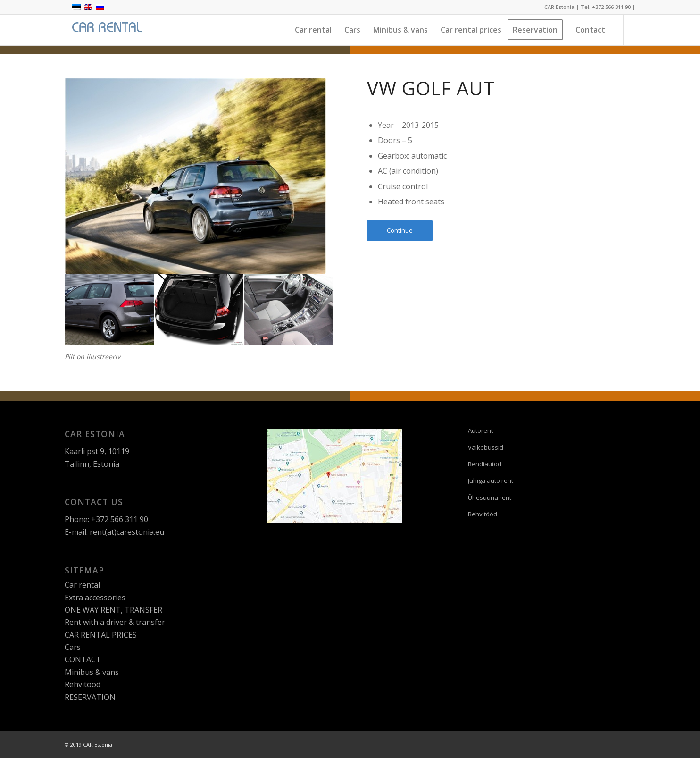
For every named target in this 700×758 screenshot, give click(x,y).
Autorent (480, 430)
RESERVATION (90, 697)
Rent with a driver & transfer (115, 622)
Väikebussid (486, 447)
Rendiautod (485, 464)
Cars (73, 647)
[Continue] (400, 231)
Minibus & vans (92, 672)
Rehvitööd (83, 684)
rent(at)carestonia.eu (127, 532)
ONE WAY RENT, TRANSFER (113, 610)
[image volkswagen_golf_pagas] (199, 310)
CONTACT (83, 659)
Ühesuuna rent (490, 497)
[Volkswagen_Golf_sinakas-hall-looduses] (195, 176)
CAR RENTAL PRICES (101, 635)
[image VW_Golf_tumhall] (109, 310)
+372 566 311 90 (611, 7)
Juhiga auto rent (491, 480)
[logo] (105, 30)
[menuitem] (313, 30)
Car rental (82, 585)
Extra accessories (95, 598)
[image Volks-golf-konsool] (289, 310)
